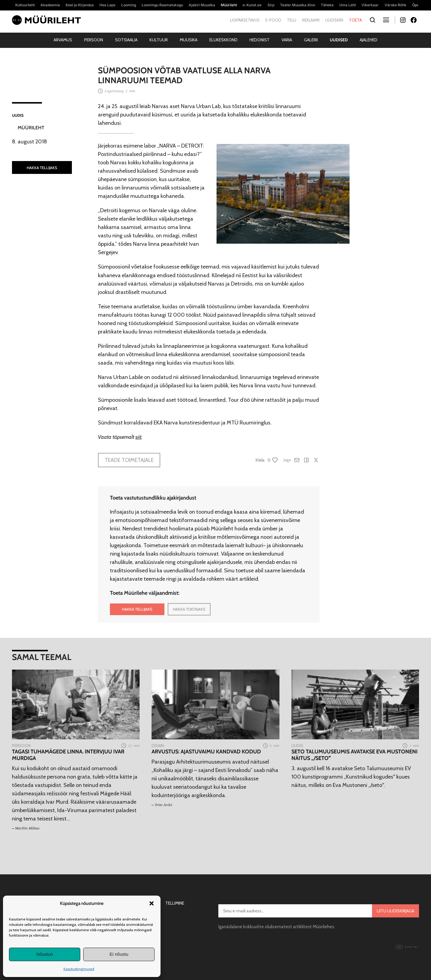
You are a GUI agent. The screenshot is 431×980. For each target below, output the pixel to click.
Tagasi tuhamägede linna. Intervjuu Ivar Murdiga (68, 755)
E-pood (273, 20)
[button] (152, 903)
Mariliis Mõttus (27, 828)
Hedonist (260, 40)
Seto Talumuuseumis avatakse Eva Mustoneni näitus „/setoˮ (354, 755)
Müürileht (31, 128)
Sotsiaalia (126, 40)
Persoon (94, 40)
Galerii (311, 40)
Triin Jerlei (164, 805)
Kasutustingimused (79, 969)
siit (138, 437)
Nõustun (45, 954)
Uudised (339, 40)
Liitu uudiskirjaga (396, 911)
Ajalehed (369, 40)
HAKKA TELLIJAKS (42, 168)
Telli (292, 20)
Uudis (18, 115)
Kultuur (159, 40)
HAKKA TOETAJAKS (189, 609)
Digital (407, 947)
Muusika (189, 40)
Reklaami (311, 20)
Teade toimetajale (129, 460)
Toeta (355, 20)
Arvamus (63, 40)
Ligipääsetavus (245, 20)
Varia (287, 40)
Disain (158, 746)
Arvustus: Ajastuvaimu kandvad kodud (206, 752)
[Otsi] (372, 20)
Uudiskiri (334, 20)
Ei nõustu (119, 954)
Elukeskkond (223, 40)
